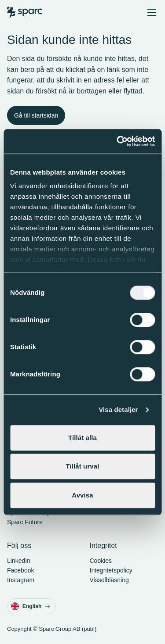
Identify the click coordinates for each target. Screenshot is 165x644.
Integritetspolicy (111, 570)
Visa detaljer (118, 410)
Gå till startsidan (36, 115)
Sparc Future (25, 522)
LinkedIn (19, 561)
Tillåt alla (82, 438)
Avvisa (82, 495)
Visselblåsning (109, 580)
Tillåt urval (83, 466)
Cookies (101, 561)
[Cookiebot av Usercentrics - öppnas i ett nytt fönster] (117, 141)
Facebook (20, 570)
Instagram (21, 580)
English (31, 606)
